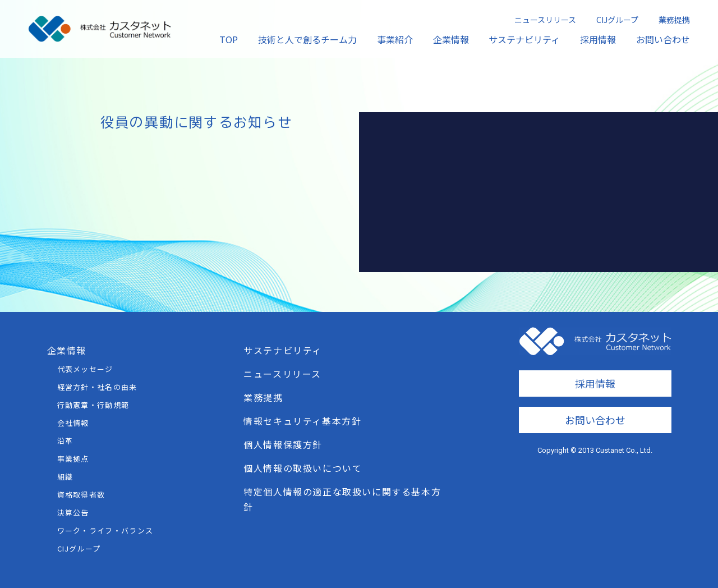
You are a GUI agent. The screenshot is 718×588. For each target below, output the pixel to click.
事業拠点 (73, 459)
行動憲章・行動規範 (93, 405)
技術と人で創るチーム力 (307, 39)
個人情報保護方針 (283, 444)
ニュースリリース (545, 20)
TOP (229, 39)
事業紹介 (395, 39)
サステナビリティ (524, 39)
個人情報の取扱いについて (303, 468)
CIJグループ (617, 20)
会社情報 (73, 423)
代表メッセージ (85, 369)
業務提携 (674, 20)
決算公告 (73, 513)
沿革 (65, 441)
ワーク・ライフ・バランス (105, 530)
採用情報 (598, 39)
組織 (65, 477)
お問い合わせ (663, 39)
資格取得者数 (81, 495)
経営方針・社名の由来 (97, 387)
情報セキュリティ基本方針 (302, 421)
